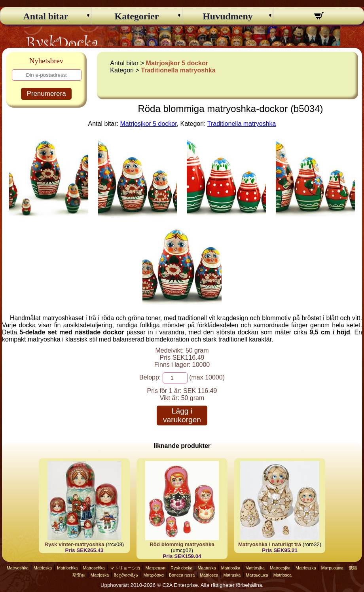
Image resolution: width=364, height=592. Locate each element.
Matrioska (43, 568)
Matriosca (209, 575)
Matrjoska (100, 575)
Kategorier (137, 16)
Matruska (232, 575)
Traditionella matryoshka (178, 70)
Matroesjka (280, 568)
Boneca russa (182, 575)
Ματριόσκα (154, 575)
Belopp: (150, 377)
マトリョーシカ (125, 568)
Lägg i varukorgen (182, 415)
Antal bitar (46, 16)
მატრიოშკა (126, 575)
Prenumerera (46, 94)
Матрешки (156, 568)
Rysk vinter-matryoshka (75, 544)
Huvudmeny (228, 16)
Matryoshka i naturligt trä (270, 544)
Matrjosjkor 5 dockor (177, 63)
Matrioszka (306, 568)
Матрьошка (332, 568)
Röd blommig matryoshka (182, 544)
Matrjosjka (231, 568)
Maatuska (207, 568)
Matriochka (67, 568)
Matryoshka (18, 568)
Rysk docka (181, 568)
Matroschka (94, 568)
